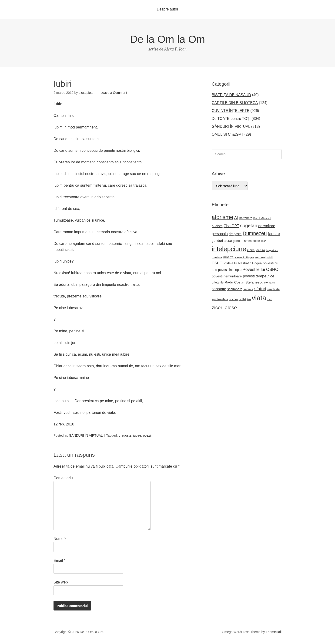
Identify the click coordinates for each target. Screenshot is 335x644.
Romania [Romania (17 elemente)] (270, 282)
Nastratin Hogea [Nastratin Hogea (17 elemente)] (244, 257)
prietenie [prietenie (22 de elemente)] (218, 282)
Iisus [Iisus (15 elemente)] (264, 241)
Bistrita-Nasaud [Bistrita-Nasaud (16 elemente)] (262, 218)
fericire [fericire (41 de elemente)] (274, 234)
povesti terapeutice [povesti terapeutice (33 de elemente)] (259, 276)
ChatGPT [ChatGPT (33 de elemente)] (231, 226)
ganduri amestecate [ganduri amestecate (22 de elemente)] (246, 241)
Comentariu (63, 478)
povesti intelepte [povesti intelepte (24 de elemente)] (230, 270)
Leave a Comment (114, 93)
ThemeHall (274, 632)
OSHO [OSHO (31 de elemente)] (217, 263)
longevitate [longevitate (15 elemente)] (272, 250)
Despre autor (168, 9)
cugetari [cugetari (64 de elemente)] (249, 225)
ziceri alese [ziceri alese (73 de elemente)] (224, 308)
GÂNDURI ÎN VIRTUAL (86, 435)
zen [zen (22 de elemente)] (270, 299)
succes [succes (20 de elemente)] (234, 299)
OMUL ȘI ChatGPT (228, 134)
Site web (61, 582)
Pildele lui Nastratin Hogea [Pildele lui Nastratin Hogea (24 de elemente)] (243, 263)
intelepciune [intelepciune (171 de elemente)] (229, 249)
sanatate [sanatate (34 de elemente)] (219, 289)
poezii (147, 435)
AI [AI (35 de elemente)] (236, 218)
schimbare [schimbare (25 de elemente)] (235, 289)
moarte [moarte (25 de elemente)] (228, 257)
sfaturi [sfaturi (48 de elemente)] (260, 289)
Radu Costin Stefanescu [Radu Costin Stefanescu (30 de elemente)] (244, 282)
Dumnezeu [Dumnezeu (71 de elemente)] (255, 233)
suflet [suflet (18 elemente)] (243, 299)
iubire (137, 435)
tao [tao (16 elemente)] (249, 299)
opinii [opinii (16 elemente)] (270, 257)
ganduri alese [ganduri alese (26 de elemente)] (222, 241)
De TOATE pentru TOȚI (231, 119)
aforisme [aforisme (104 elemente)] (222, 217)
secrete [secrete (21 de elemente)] (248, 289)
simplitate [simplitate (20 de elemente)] (273, 289)
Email (59, 561)
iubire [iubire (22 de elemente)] (251, 250)
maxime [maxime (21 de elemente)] (217, 257)
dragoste (125, 435)
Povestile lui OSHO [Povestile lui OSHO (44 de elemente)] (261, 270)
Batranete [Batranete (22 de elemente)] (246, 218)
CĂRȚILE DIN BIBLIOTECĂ (235, 103)
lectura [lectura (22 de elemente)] (260, 250)
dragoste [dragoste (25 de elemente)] (235, 234)
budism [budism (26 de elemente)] (217, 226)
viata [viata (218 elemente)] (259, 298)
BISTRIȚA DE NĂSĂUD (231, 95)
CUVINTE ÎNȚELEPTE (231, 111)
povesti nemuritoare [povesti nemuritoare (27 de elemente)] (227, 276)
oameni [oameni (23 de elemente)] (260, 257)
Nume (60, 539)
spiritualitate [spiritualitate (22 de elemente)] (220, 299)
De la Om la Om (168, 39)
